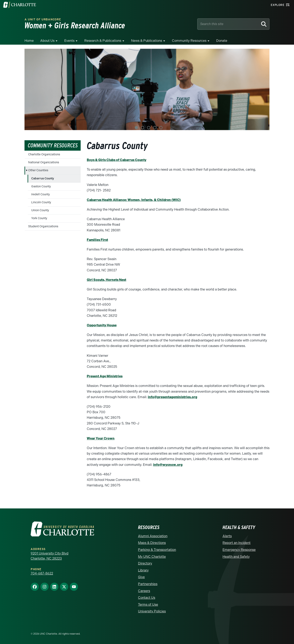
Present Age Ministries (105, 376)
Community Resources (189, 41)
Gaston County (41, 186)
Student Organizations (43, 226)
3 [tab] (149, 128)
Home (29, 41)
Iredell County (41, 194)
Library (143, 570)
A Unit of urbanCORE (43, 19)
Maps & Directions (152, 543)
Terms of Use (148, 605)
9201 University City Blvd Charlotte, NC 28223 (50, 556)
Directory (145, 563)
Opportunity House (102, 325)
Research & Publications (103, 41)
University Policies (152, 611)
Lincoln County (41, 202)
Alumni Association (153, 536)
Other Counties (38, 170)
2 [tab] (143, 128)
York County (39, 218)
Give (141, 577)
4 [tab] (155, 128)
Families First (97, 240)
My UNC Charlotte (152, 557)
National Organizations (44, 162)
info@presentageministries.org (173, 397)
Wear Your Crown (101, 438)
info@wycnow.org (168, 465)
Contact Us (147, 598)
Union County (40, 210)
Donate (222, 41)
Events (69, 41)
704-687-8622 (42, 573)
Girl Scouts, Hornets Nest (106, 280)
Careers (144, 591)
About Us (47, 41)
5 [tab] (161, 128)
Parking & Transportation (157, 550)
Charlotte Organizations (44, 154)
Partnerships (148, 584)
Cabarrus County (43, 178)
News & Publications (147, 41)
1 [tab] (136, 128)
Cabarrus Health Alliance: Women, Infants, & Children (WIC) (134, 200)
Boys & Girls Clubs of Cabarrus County (117, 160)
